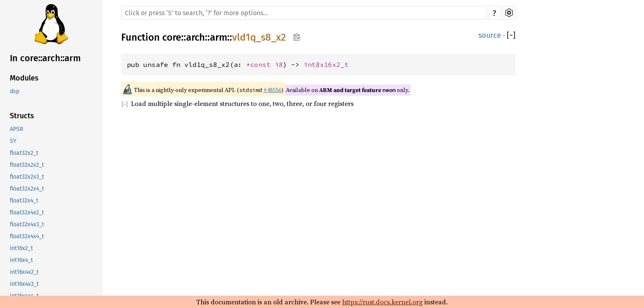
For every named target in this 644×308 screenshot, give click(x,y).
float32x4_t (24, 201)
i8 (279, 64)
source (490, 35)
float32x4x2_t (27, 213)
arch (195, 37)
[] (511, 35)
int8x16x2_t (326, 64)
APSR (16, 129)
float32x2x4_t (27, 189)
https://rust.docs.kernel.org (382, 302)
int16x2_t (21, 248)
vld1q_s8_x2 (259, 37)
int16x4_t (21, 260)
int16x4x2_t (24, 272)
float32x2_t (24, 153)
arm (218, 37)
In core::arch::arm (45, 58)
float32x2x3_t (27, 177)
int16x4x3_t (24, 284)
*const (260, 64)
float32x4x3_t (27, 224)
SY (13, 141)
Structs (22, 116)
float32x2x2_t (27, 165)
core (172, 37)
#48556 (272, 90)
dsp (15, 91)
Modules (24, 78)
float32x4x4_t (27, 236)
